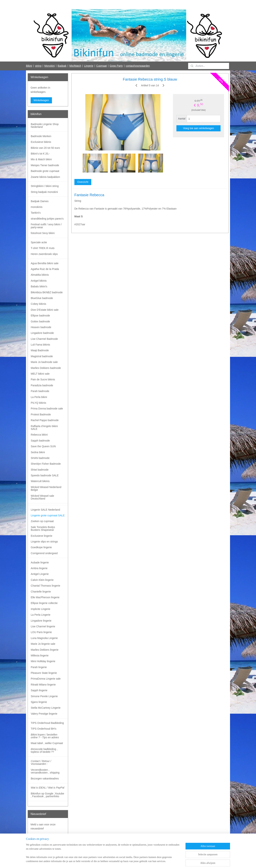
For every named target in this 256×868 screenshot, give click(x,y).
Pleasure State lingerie (44, 673)
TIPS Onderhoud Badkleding (47, 723)
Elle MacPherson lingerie (45, 597)
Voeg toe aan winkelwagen (198, 128)
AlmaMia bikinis (40, 275)
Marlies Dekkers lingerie (45, 650)
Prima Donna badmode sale (47, 409)
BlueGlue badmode (42, 298)
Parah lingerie (39, 667)
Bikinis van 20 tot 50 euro (45, 148)
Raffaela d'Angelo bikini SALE (44, 428)
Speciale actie (39, 242)
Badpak (62, 66)
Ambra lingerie (39, 568)
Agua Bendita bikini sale (45, 263)
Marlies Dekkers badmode (46, 368)
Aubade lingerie (40, 562)
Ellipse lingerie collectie (44, 603)
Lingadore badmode (42, 333)
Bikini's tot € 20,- (40, 154)
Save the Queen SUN (43, 446)
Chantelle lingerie (41, 592)
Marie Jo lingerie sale (43, 644)
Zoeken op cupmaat (42, 521)
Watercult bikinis (40, 481)
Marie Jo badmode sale (44, 362)
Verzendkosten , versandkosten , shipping (45, 771)
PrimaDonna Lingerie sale (46, 679)
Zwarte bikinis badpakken (45, 177)
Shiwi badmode (40, 470)
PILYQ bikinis (38, 403)
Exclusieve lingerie (42, 536)
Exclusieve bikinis (41, 142)
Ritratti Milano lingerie (43, 685)
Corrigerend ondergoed (44, 553)
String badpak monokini (44, 192)
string (38, 66)
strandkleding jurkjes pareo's (47, 219)
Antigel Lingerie (40, 574)
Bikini (29, 66)
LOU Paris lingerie (41, 632)
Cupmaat (102, 66)
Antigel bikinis (39, 281)
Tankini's (36, 213)
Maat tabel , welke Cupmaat (47, 743)
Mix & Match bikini (41, 159)
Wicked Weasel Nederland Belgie (46, 488)
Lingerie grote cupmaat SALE (48, 515)
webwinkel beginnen (133, 861)
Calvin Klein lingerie (42, 580)
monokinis (37, 207)
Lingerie (89, 66)
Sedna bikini (38, 452)
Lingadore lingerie (41, 621)
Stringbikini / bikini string (45, 186)
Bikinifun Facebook (41, 849)
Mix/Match (75, 66)
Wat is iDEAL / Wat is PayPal (48, 788)
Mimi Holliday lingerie (43, 661)
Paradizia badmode (42, 385)
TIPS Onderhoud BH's (44, 729)
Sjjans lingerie (39, 702)
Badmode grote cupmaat (45, 171)
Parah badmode (40, 391)
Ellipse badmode (40, 316)
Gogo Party (116, 66)
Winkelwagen (41, 100)
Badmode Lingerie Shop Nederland (45, 126)
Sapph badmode (40, 441)
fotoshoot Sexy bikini (43, 233)
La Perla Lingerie (41, 615)
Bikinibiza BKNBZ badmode (47, 292)
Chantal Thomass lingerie (46, 586)
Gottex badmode (40, 321)
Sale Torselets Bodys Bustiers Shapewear (43, 528)
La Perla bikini (39, 397)
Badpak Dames (40, 201)
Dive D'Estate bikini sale (45, 310)
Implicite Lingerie (41, 609)
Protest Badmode (41, 414)
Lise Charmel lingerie (43, 626)
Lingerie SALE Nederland (45, 510)
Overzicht (83, 182)
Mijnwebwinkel (162, 861)
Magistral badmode (42, 356)
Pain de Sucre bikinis (43, 379)
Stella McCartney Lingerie (46, 708)
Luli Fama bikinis (40, 345)
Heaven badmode (41, 327)
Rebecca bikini (39, 435)
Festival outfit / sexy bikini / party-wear (46, 226)
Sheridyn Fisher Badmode (46, 464)
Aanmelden (40, 837)
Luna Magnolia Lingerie (44, 638)
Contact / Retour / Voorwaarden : (41, 762)
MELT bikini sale (40, 374)
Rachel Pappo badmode (45, 420)
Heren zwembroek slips (44, 254)
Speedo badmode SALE (45, 475)
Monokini (50, 66)
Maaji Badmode (40, 350)
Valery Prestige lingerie (44, 714)
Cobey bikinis (38, 304)
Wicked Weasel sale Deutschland (42, 497)
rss (121, 861)
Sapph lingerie (39, 690)
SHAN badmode (40, 458)
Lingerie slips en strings (44, 542)
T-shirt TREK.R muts (43, 248)
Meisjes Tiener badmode (45, 165)
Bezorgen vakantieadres (45, 779)
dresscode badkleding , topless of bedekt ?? (44, 750)
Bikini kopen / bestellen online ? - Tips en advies (45, 736)
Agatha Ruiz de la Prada (45, 269)
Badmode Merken (41, 136)
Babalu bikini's (39, 286)
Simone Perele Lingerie (44, 696)
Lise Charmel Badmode (44, 339)
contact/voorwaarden (138, 66)
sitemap (114, 861)
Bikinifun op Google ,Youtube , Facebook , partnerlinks (47, 795)
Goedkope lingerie (41, 547)
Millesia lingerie (40, 655)
